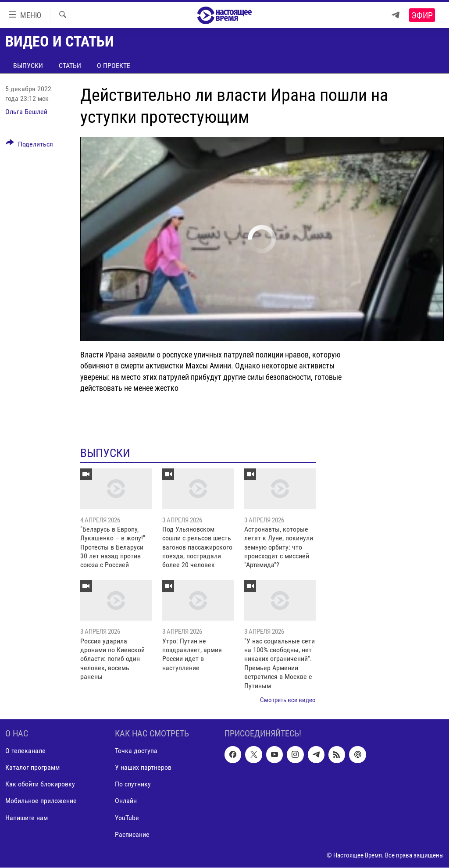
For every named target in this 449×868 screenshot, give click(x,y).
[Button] (29, 146)
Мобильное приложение (41, 801)
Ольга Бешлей (26, 112)
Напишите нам (27, 818)
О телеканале (25, 751)
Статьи (70, 66)
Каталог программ (32, 768)
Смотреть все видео (288, 700)
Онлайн (126, 801)
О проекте (114, 66)
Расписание (132, 834)
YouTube (127, 818)
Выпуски (28, 66)
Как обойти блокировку (40, 784)
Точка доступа (136, 751)
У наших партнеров (143, 768)
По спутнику (133, 784)
